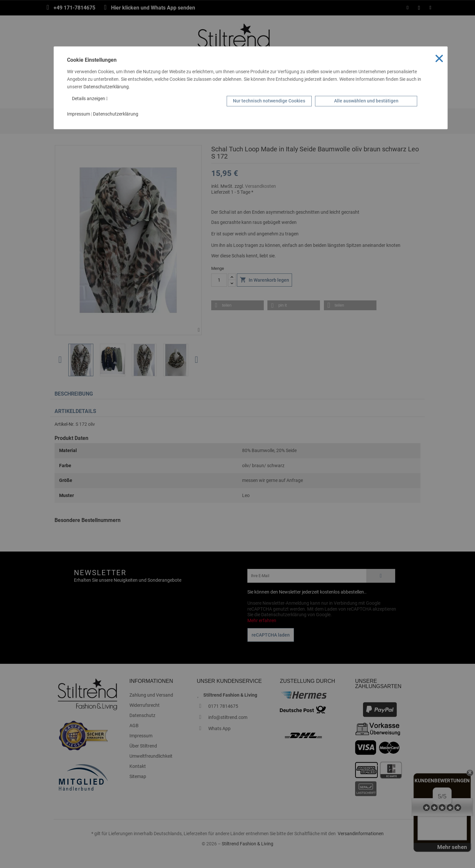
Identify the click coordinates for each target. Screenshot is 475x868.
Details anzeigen (90, 98)
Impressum (79, 114)
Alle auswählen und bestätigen (366, 101)
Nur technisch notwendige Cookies (269, 101)
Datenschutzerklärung (106, 87)
